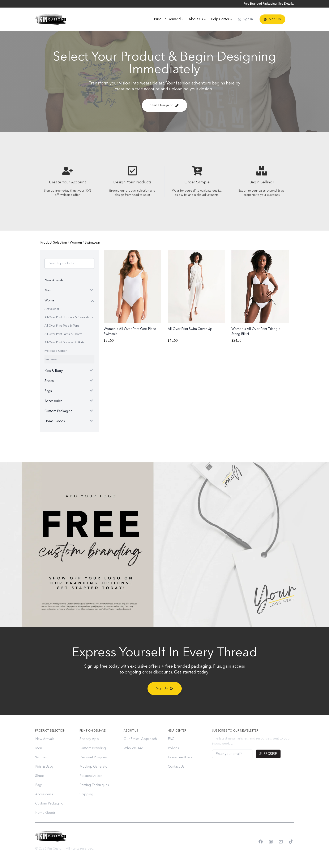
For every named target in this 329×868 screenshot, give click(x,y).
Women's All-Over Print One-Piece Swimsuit (130, 332)
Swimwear (92, 243)
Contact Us (176, 767)
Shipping (86, 794)
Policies (173, 748)
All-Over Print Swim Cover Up (190, 329)
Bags (39, 785)
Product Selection (54, 243)
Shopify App (89, 739)
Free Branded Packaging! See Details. (269, 4)
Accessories (44, 794)
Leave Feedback (180, 758)
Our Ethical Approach (140, 739)
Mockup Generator (94, 767)
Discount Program (93, 758)
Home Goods (45, 813)
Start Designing (164, 105)
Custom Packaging (49, 804)
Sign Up (272, 19)
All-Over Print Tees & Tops (62, 326)
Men (39, 748)
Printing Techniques (94, 785)
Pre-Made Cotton (56, 351)
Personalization (91, 776)
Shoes (40, 776)
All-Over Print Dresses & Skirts (65, 343)
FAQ (171, 739)
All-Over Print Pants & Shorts (63, 334)
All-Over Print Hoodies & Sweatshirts (69, 317)
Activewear (52, 309)
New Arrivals (45, 739)
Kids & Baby (44, 767)
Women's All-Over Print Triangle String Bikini (256, 332)
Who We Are (133, 748)
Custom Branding (93, 748)
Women (76, 243)
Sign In (245, 19)
